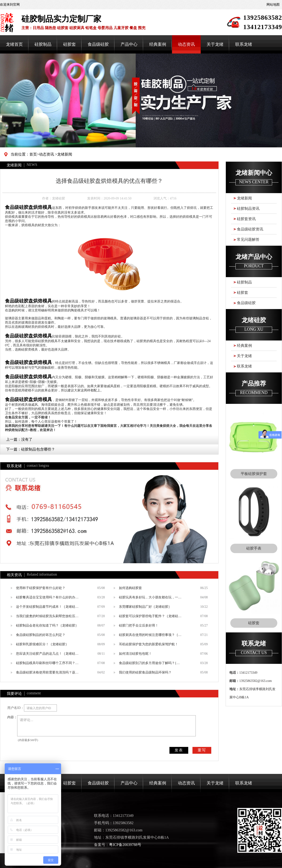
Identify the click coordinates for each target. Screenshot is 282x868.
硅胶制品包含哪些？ (38, 449)
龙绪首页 (14, 44)
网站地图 (273, 5)
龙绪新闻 (65, 154)
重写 (202, 750)
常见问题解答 (248, 239)
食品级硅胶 (98, 44)
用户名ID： (16, 708)
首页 (33, 154)
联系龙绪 (244, 44)
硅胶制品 (43, 44)
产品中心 (129, 44)
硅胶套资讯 (246, 219)
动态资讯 (186, 44)
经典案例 (158, 44)
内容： (12, 717)
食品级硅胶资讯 (250, 229)
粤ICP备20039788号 (125, 845)
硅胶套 (70, 44)
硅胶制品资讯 (248, 208)
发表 (179, 750)
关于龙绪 (215, 44)
